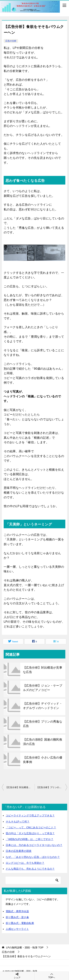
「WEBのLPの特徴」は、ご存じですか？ (30, 839)
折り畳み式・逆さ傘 (17, 917)
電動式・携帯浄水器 (17, 911)
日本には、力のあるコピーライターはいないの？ (34, 845)
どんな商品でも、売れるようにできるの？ (30, 869)
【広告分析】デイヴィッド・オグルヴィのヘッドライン (43, 706)
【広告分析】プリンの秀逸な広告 (43, 724)
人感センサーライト (17, 929)
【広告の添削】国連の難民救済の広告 (43, 742)
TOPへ (52, 976)
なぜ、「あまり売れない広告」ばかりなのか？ (33, 857)
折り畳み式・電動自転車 (20, 923)
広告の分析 (11, 41)
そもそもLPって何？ (18, 822)
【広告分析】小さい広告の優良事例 (43, 760)
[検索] (33, 880)
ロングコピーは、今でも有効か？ (25, 863)
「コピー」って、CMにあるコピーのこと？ (31, 827)
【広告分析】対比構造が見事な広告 (43, 670)
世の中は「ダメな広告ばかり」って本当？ (30, 833)
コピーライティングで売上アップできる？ (30, 815)
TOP (25, 947)
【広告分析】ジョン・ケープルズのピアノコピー (43, 688)
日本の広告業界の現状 (19, 851)
